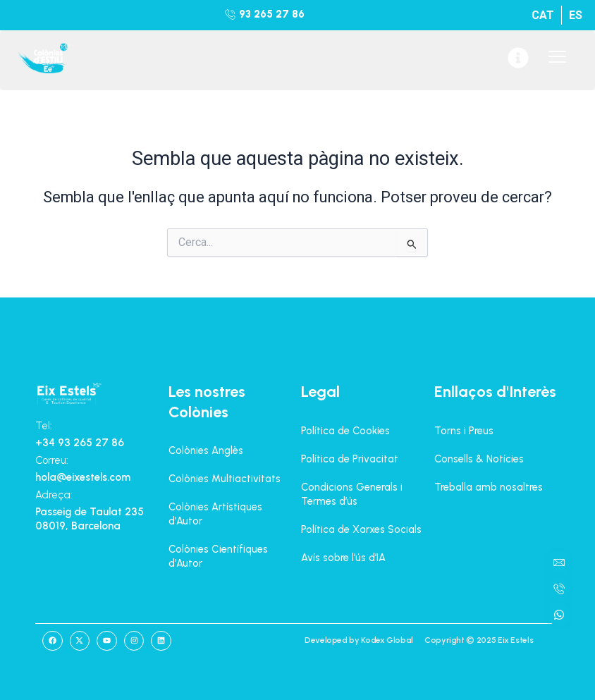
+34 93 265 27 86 (80, 443)
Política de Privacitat (350, 459)
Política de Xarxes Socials (361, 529)
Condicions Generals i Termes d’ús (352, 494)
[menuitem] (543, 15)
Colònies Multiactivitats (225, 479)
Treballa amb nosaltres (489, 487)
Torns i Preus (464, 431)
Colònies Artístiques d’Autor (215, 514)
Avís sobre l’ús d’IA (343, 558)
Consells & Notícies (479, 459)
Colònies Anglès (206, 450)
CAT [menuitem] (543, 15)
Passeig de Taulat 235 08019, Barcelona (90, 519)
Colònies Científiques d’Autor (218, 556)
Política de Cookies (345, 431)
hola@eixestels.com (83, 477)
